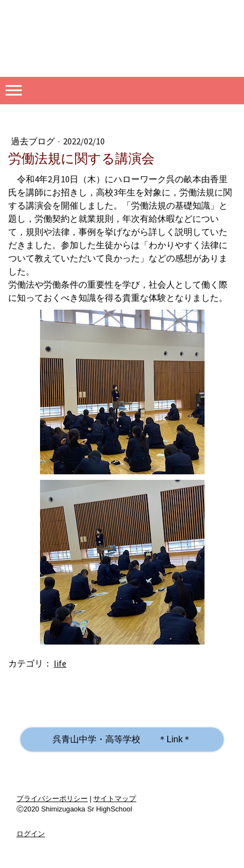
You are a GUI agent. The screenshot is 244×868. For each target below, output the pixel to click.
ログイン (31, 834)
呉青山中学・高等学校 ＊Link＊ (122, 739)
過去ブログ (34, 141)
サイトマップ (115, 799)
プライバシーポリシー (52, 799)
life (60, 663)
